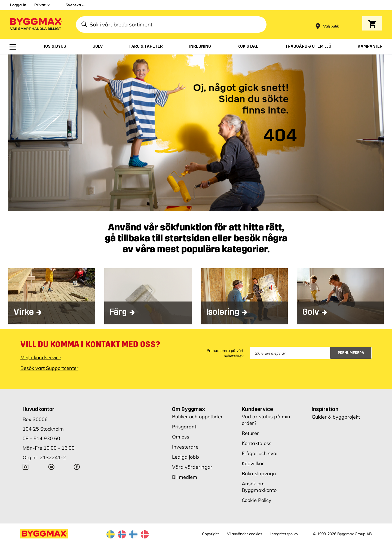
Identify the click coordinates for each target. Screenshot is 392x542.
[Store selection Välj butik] (331, 26)
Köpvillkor (253, 463)
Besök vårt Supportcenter (49, 368)
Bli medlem (185, 477)
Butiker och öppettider (197, 417)
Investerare (185, 447)
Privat (40, 5)
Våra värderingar (192, 467)
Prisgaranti (185, 427)
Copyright (210, 534)
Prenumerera (351, 353)
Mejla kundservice (41, 357)
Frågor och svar (260, 453)
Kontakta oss (257, 443)
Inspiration (325, 409)
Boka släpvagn (259, 474)
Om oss (181, 437)
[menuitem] (13, 47)
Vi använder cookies (245, 534)
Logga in (18, 5)
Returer (250, 433)
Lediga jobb (186, 457)
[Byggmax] (36, 25)
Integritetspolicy (284, 534)
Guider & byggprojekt (336, 417)
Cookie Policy (257, 500)
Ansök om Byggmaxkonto (259, 487)
